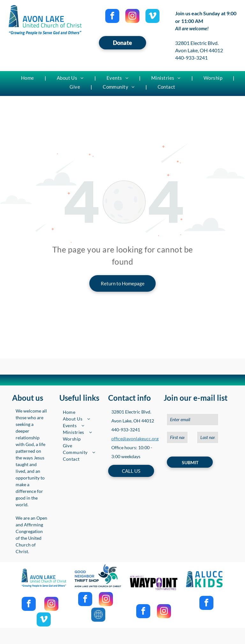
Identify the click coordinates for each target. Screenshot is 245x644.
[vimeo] (152, 17)
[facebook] (112, 17)
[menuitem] (28, 78)
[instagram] (132, 17)
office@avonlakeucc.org (135, 439)
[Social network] (98, 615)
